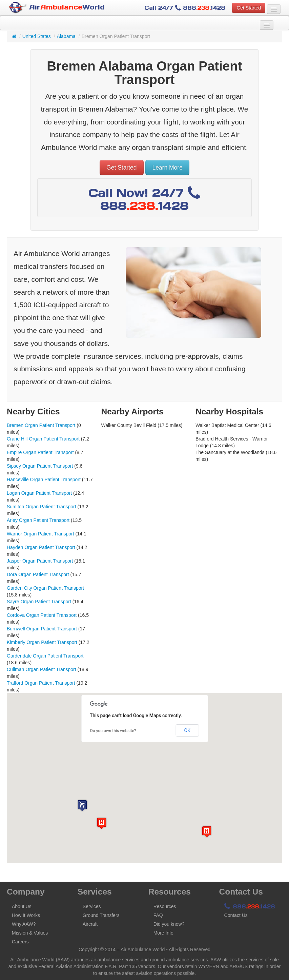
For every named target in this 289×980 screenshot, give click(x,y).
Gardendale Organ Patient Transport (45, 656)
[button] (82, 806)
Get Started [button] (249, 8)
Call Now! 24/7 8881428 (144, 199)
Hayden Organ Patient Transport (41, 547)
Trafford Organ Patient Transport (41, 683)
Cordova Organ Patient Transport (42, 615)
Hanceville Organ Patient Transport (44, 479)
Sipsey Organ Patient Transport (40, 466)
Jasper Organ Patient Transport (40, 561)
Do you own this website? (113, 731)
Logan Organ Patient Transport (39, 493)
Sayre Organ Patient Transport (39, 602)
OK (187, 730)
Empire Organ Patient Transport (40, 452)
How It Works (26, 915)
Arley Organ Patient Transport (38, 520)
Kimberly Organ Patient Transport (42, 642)
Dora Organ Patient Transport (38, 574)
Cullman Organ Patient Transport (42, 669)
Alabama (66, 36)
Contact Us (236, 915)
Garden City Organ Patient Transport (45, 588)
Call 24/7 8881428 (185, 8)
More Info (163, 933)
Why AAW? (24, 924)
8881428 (250, 906)
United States (37, 36)
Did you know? (169, 924)
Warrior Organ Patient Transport (40, 534)
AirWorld (57, 8)
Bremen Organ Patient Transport (41, 425)
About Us (22, 906)
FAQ (158, 915)
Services (92, 906)
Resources (165, 906)
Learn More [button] (167, 168)
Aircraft (90, 924)
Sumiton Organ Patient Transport (42, 507)
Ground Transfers (101, 915)
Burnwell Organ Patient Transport (42, 629)
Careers (20, 942)
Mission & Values (30, 933)
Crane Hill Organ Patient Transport (43, 439)
